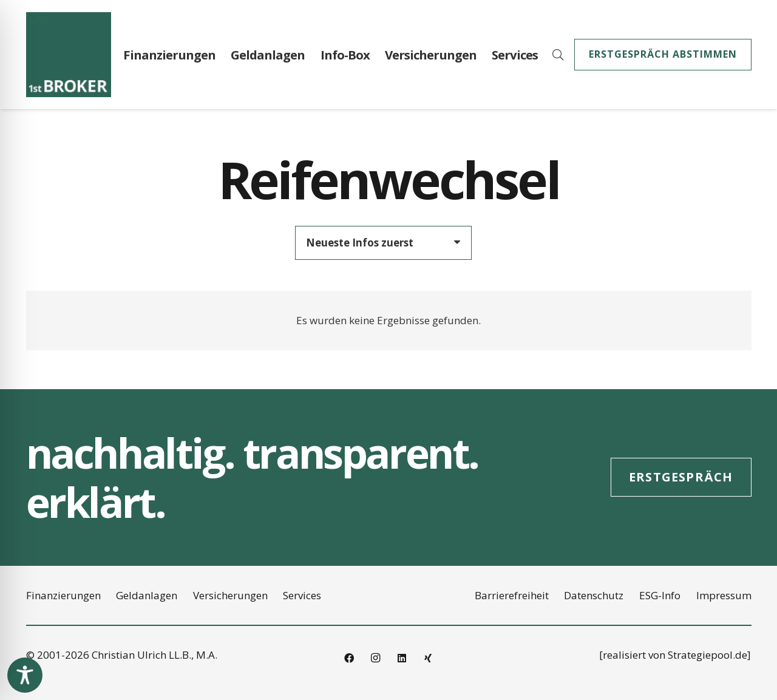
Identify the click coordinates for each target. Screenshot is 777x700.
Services (302, 595)
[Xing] (428, 658)
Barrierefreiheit (512, 595)
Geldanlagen (147, 595)
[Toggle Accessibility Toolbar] (25, 675)
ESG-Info (660, 595)
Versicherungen (230, 595)
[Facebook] (349, 658)
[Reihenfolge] (383, 243)
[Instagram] (375, 658)
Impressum (724, 595)
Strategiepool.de (707, 655)
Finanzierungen (63, 595)
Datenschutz (594, 595)
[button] (558, 55)
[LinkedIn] (402, 658)
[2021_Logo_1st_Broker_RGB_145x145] (69, 55)
